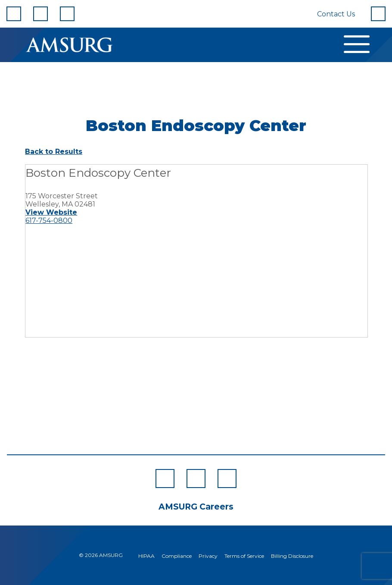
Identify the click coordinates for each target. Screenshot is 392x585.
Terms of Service (244, 556)
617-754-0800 (49, 221)
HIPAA (146, 556)
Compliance (177, 556)
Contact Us (336, 14)
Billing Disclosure (292, 556)
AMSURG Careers (196, 507)
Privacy (208, 556)
